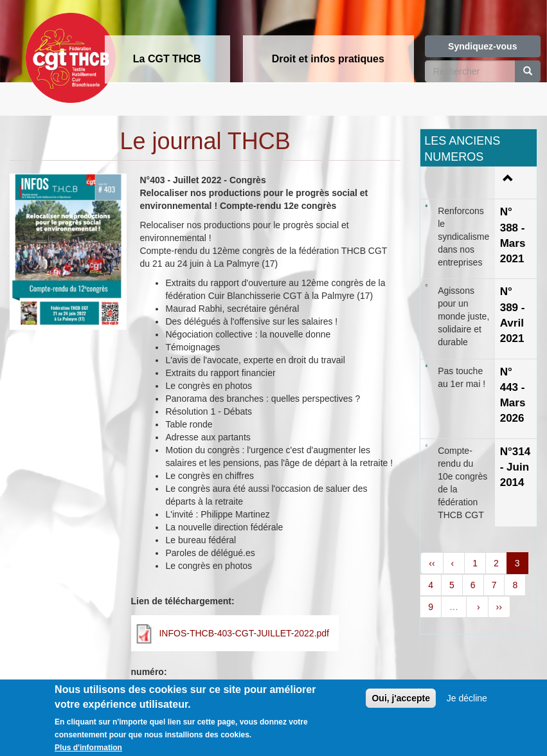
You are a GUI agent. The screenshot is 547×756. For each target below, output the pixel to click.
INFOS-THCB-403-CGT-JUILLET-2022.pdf (244, 633)
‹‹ (432, 563)
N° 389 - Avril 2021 (513, 315)
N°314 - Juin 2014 (515, 467)
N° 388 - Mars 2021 (513, 235)
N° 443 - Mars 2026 (513, 395)
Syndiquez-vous (482, 46)
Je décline (467, 703)
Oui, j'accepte (400, 703)
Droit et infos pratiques (328, 59)
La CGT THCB (167, 59)
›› (499, 607)
